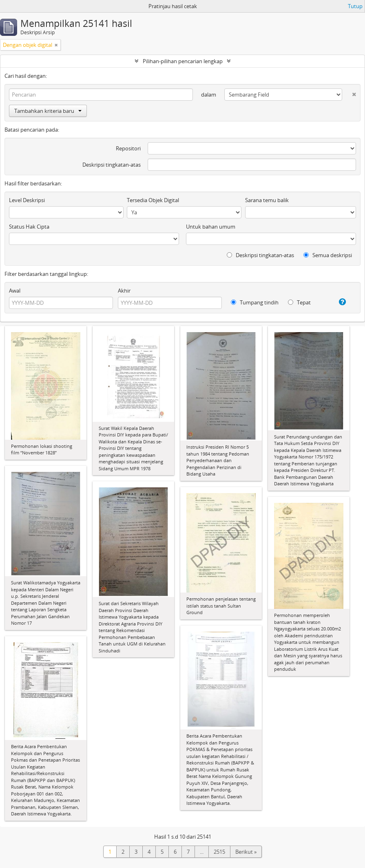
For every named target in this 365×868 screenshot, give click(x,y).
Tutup (355, 6)
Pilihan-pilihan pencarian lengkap (183, 61)
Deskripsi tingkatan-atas (112, 165)
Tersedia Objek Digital (153, 200)
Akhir (124, 291)
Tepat (299, 302)
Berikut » (246, 852)
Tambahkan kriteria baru (48, 111)
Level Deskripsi (27, 200)
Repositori (128, 148)
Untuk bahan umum (211, 227)
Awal (15, 291)
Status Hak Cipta (29, 227)
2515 (219, 852)
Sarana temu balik (267, 200)
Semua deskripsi (328, 255)
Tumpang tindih (255, 302)
